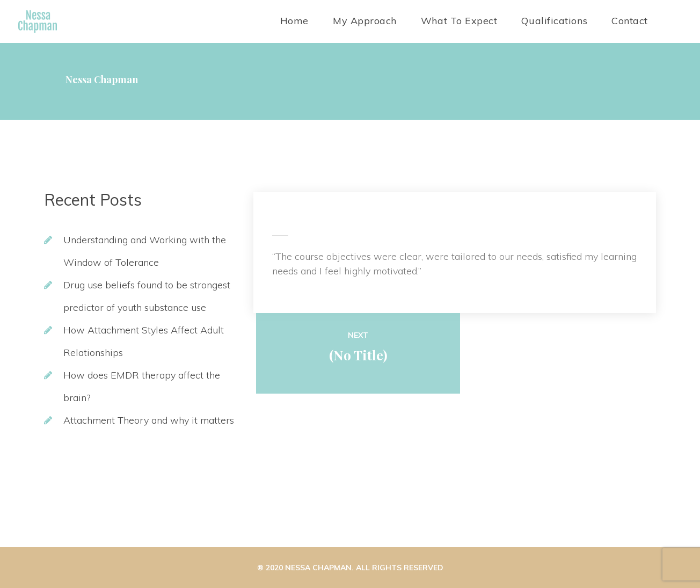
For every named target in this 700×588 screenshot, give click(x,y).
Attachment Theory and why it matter (149, 420)
